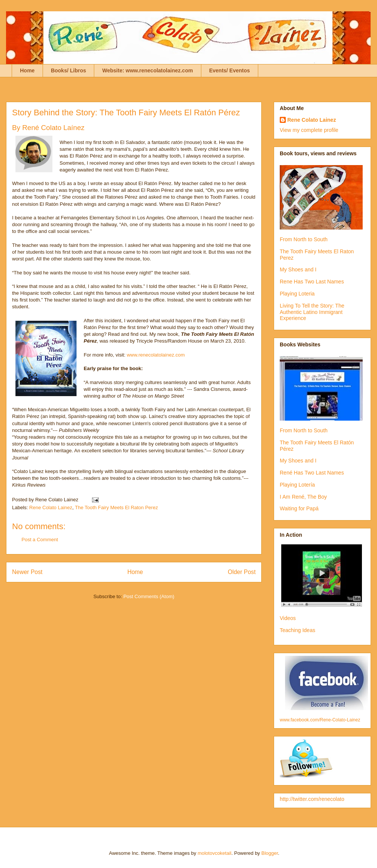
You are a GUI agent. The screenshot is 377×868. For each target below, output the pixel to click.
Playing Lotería (297, 485)
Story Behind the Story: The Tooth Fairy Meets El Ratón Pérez (126, 113)
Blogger (270, 853)
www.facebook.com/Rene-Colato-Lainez (320, 720)
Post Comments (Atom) (149, 596)
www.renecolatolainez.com (155, 355)
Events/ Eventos (230, 70)
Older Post (242, 572)
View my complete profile (309, 130)
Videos (288, 618)
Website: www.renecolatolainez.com (147, 70)
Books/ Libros (68, 70)
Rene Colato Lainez (51, 507)
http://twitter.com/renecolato (312, 799)
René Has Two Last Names (312, 473)
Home (27, 70)
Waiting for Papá (299, 508)
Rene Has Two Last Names (312, 282)
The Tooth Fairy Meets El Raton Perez (116, 507)
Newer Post (27, 572)
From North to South (304, 239)
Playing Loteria (297, 294)
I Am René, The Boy (303, 497)
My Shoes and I (298, 269)
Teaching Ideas (297, 630)
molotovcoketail (215, 853)
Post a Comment (40, 540)
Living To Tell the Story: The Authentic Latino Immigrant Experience (312, 312)
